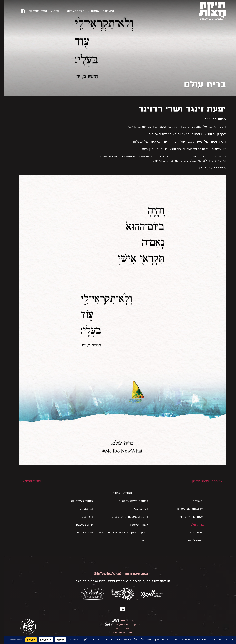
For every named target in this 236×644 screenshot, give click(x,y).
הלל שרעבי (137, 509)
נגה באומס (82, 509)
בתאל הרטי (192, 533)
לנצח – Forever (135, 525)
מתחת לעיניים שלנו (76, 501)
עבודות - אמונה (118, 493)
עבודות (91, 11)
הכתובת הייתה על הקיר (129, 501)
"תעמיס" (194, 501)
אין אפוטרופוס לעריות (186, 509)
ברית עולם (193, 525)
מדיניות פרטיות (118, 633)
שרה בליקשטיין (79, 525)
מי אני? (139, 541)
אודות (53, 11)
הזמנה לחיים (191, 541)
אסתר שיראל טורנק (187, 517)
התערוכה (104, 11)
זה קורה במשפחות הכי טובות (126, 517)
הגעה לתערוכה (33, 11)
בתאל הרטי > (27, 481)
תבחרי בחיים (80, 533)
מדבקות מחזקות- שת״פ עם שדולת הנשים (118, 533)
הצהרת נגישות (118, 629)
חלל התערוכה (71, 11)
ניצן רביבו (82, 517)
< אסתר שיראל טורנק (203, 481)
